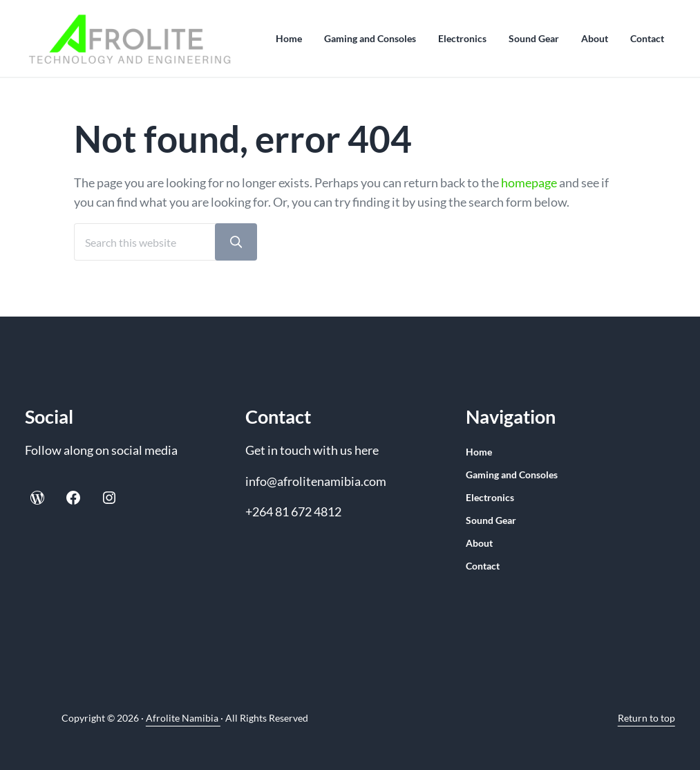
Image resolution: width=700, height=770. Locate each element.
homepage (529, 183)
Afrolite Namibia (183, 718)
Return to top (646, 718)
